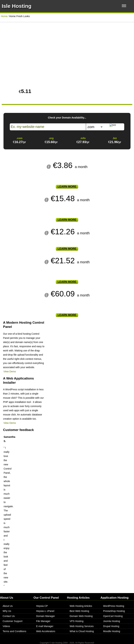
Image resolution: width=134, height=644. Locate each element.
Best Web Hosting (79, 611)
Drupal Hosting (111, 626)
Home (4, 16)
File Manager (43, 621)
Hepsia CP (42, 606)
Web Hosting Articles (81, 606)
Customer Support (13, 621)
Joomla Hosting (112, 621)
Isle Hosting (17, 6)
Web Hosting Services (82, 626)
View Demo (10, 371)
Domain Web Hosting (81, 616)
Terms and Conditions (14, 631)
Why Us (7, 611)
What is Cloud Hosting (82, 631)
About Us (8, 606)
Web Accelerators (46, 631)
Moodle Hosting (112, 631)
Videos (6, 626)
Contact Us (9, 616)
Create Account (100, 70)
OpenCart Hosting (113, 616)
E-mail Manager (45, 626)
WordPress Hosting (114, 606)
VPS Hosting (77, 621)
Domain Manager (45, 616)
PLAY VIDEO (34, 70)
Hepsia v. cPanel (45, 611)
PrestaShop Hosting (114, 611)
